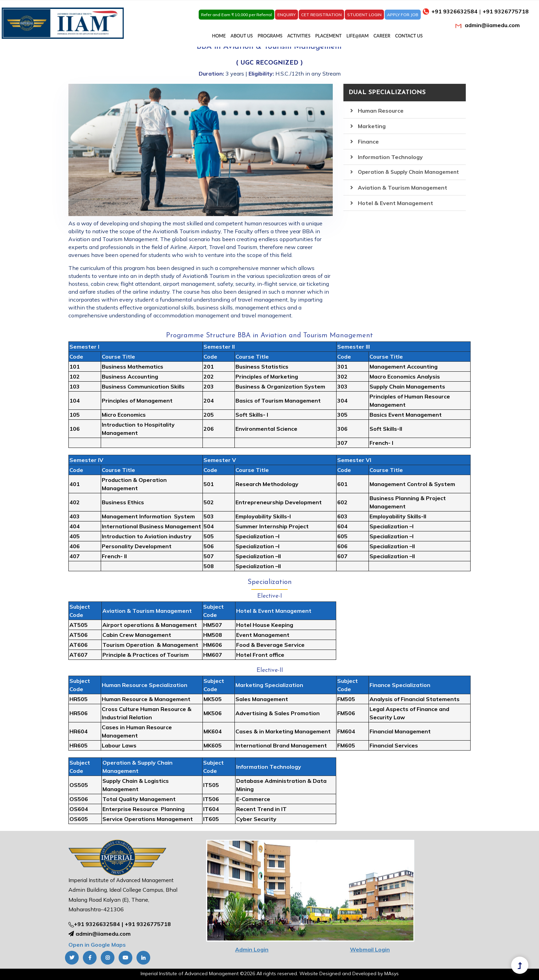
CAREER (382, 36)
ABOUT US (242, 36)
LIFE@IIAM (358, 36)
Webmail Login (370, 949)
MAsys (392, 973)
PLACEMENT (328, 36)
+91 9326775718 (148, 924)
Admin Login (252, 949)
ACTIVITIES (299, 36)
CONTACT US (409, 36)
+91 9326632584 (97, 924)
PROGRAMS (270, 36)
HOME (219, 36)
